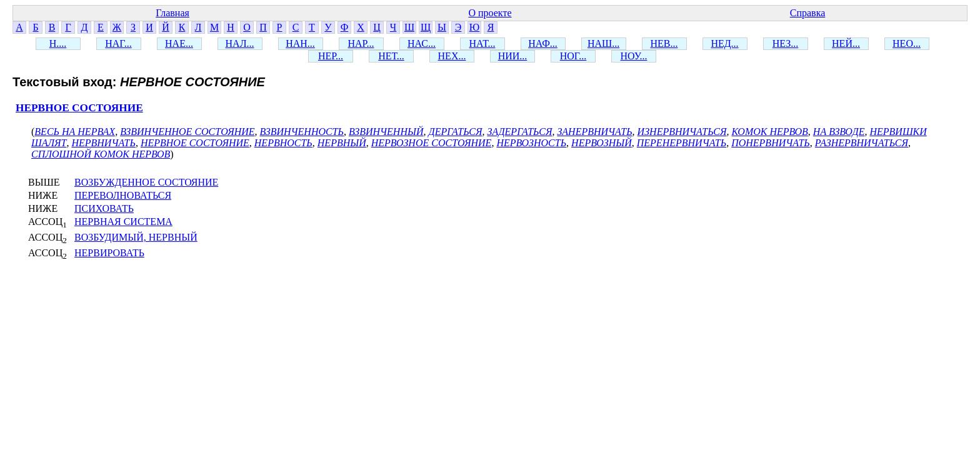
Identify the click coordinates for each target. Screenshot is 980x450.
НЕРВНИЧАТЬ (103, 143)
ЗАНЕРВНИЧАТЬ (594, 132)
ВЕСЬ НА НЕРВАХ (75, 132)
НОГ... (573, 56)
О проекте (490, 13)
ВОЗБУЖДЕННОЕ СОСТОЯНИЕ (146, 182)
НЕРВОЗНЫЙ (602, 143)
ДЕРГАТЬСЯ (455, 132)
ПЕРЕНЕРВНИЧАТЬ (682, 143)
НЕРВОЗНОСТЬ (531, 143)
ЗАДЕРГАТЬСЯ (519, 132)
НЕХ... (452, 56)
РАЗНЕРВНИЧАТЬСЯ (862, 143)
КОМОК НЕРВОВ (769, 132)
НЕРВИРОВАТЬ (109, 253)
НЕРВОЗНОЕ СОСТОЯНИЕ (432, 143)
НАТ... (482, 43)
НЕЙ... (846, 43)
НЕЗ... (786, 43)
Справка (808, 13)
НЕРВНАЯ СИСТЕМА (123, 222)
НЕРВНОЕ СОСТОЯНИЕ (79, 108)
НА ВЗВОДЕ (839, 132)
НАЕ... (179, 43)
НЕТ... (391, 56)
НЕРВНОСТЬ (283, 143)
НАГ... (118, 43)
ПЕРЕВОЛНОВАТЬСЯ (123, 195)
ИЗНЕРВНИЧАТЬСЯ (682, 132)
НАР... (361, 43)
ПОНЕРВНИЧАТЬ (771, 143)
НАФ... (543, 43)
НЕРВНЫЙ (342, 143)
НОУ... (634, 56)
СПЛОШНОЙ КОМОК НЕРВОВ (101, 154)
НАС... (422, 43)
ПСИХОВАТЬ (104, 208)
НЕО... (907, 43)
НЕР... (331, 56)
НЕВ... (664, 43)
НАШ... (603, 43)
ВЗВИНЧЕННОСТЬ (302, 132)
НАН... (300, 43)
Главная (172, 13)
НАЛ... (240, 43)
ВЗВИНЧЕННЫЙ (386, 132)
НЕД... (724, 43)
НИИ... (513, 56)
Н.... (58, 43)
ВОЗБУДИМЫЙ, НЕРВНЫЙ (136, 237)
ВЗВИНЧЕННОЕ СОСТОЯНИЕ (187, 132)
